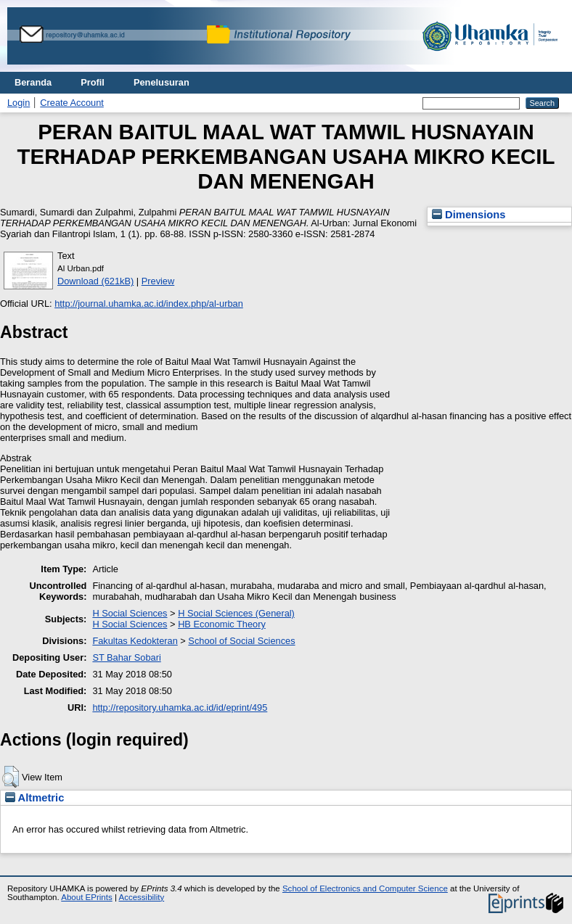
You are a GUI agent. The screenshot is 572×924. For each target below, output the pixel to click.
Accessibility (141, 897)
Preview (158, 281)
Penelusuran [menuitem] (162, 82)
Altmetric (34, 798)
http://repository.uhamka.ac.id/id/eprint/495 (180, 708)
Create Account (72, 103)
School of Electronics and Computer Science (365, 888)
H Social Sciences (130, 613)
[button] (11, 777)
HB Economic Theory (222, 624)
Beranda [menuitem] (33, 82)
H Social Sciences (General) (236, 613)
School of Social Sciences (241, 641)
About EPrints (86, 897)
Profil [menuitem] (93, 82)
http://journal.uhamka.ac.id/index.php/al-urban (149, 304)
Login (19, 103)
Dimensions (469, 215)
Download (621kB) (95, 281)
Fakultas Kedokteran (135, 641)
